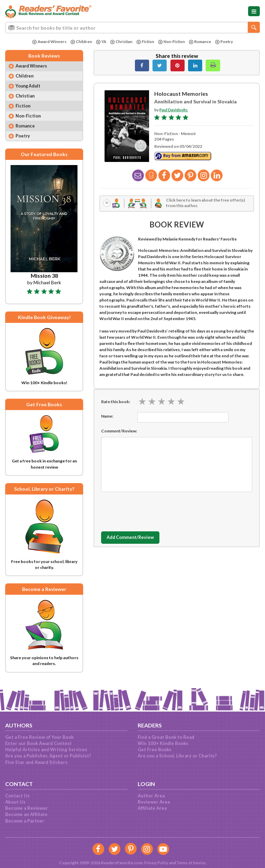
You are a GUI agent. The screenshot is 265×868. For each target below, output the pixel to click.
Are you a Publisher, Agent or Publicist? (48, 756)
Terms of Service (192, 863)
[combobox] (132, 28)
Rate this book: (116, 402)
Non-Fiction (172, 42)
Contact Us (17, 796)
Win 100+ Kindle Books (163, 743)
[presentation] (154, 511)
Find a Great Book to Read (166, 737)
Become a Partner (25, 821)
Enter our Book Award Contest (38, 743)
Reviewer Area (154, 802)
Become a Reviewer (27, 808)
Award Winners (46, 42)
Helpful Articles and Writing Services (46, 749)
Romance (202, 42)
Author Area (151, 796)
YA (99, 42)
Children (78, 42)
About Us (15, 802)
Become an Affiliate (26, 814)
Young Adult (30, 88)
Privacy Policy (154, 863)
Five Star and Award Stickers (36, 762)
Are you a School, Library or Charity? (177, 756)
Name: (107, 417)
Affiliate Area (152, 808)
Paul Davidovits (174, 110)
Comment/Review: (119, 432)
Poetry (227, 42)
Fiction (144, 42)
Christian (120, 42)
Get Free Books (155, 749)
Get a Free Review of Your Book (39, 737)
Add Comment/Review (134, 539)
